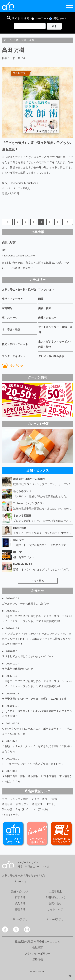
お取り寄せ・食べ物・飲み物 (19, 289)
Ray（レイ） (23, 809)
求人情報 (20, 903)
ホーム (8, 40)
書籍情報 (20, 909)
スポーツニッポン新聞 (15, 799)
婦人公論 (7, 809)
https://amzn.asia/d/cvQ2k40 (18, 256)
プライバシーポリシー (38, 954)
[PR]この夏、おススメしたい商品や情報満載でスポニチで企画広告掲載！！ (37, 714)
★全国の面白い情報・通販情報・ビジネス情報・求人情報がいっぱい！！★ (37, 779)
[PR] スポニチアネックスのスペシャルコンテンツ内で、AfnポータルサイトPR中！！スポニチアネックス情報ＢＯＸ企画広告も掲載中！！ (37, 639)
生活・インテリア (12, 299)
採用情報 (38, 960)
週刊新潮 (7, 804)
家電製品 (7, 308)
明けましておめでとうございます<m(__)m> (27, 656)
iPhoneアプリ (20, 919)
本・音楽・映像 (25, 40)
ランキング (13, 366)
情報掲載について (55, 897)
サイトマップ (55, 909)
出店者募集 (55, 891)
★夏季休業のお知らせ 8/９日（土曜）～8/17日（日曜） (35, 699)
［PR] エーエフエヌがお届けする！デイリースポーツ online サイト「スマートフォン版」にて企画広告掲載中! (37, 619)
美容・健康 (45, 308)
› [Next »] (67, 222)
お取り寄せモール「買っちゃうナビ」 (24, 875)
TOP (70, 976)
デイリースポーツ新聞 (44, 799)
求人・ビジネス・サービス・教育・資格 (55, 344)
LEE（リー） (53, 804)
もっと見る (37, 581)
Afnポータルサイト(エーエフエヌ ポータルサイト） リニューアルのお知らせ (37, 731)
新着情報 (20, 897)
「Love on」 (20, 881)
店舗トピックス (20, 891)
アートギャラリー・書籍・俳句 (55, 330)
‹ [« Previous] (7, 222)
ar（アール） (42, 809)
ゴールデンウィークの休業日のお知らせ (25, 604)
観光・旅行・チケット (15, 344)
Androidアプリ (55, 919)
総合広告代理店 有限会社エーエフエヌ (37, 942)
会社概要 (38, 948)
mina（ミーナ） (11, 815)
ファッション (46, 289)
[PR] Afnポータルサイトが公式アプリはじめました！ (33, 764)
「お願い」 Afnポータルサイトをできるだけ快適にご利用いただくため (37, 749)
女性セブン (22, 804)
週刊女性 (37, 804)
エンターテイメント (14, 356)
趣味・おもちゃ (47, 318)
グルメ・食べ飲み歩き (51, 356)
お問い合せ (55, 903)
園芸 (41, 299)
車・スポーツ (10, 318)
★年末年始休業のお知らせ (18, 669)
